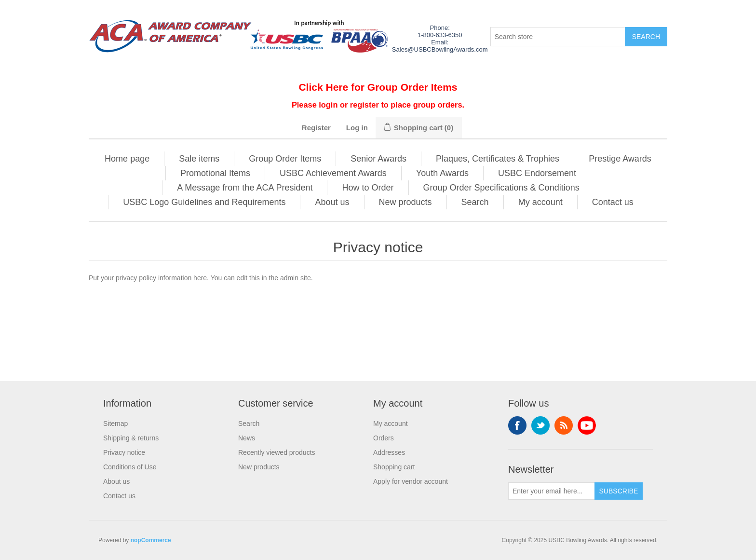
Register (316, 128)
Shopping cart (394, 467)
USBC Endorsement (537, 173)
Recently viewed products (277, 452)
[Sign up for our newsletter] (552, 491)
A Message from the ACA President (245, 188)
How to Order (368, 188)
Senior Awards (378, 159)
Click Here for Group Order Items (378, 87)
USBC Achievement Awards (333, 173)
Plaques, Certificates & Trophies (498, 159)
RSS (564, 425)
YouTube (587, 425)
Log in (357, 128)
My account (540, 202)
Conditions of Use (130, 467)
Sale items (199, 159)
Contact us (613, 202)
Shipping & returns (131, 438)
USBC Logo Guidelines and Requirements (204, 202)
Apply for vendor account (411, 481)
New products (405, 202)
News (247, 438)
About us (332, 202)
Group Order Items (285, 159)
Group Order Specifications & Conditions (501, 188)
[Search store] (558, 37)
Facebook (517, 425)
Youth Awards (442, 173)
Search (475, 202)
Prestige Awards (620, 159)
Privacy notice (124, 452)
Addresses (389, 452)
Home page (127, 159)
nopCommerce (151, 540)
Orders (384, 438)
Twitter (540, 425)
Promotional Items (215, 173)
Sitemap (115, 423)
